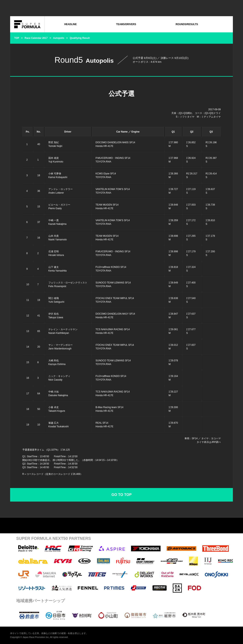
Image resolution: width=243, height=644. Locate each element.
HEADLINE (70, 24)
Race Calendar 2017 (36, 38)
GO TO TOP (121, 495)
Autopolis (59, 38)
